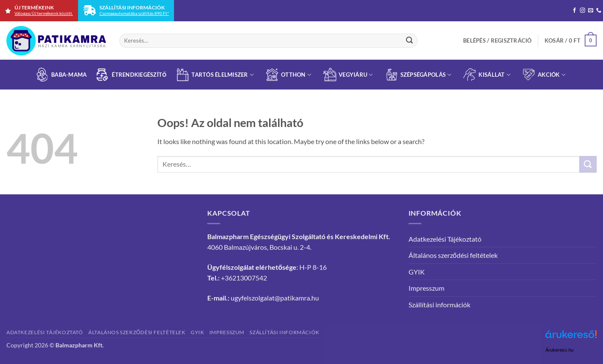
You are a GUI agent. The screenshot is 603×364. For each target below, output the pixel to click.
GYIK (417, 272)
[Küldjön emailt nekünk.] (591, 11)
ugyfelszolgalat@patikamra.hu (275, 298)
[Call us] (599, 11)
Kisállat (487, 75)
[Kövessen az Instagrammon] (583, 11)
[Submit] (409, 40)
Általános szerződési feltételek (453, 255)
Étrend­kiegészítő (131, 75)
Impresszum (426, 288)
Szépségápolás (418, 75)
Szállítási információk (439, 305)
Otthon (288, 75)
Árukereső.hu (560, 350)
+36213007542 (244, 278)
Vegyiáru (348, 75)
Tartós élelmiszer (215, 75)
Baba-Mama (61, 75)
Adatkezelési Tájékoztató (445, 239)
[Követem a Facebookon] (574, 11)
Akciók (544, 75)
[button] (497, 40)
